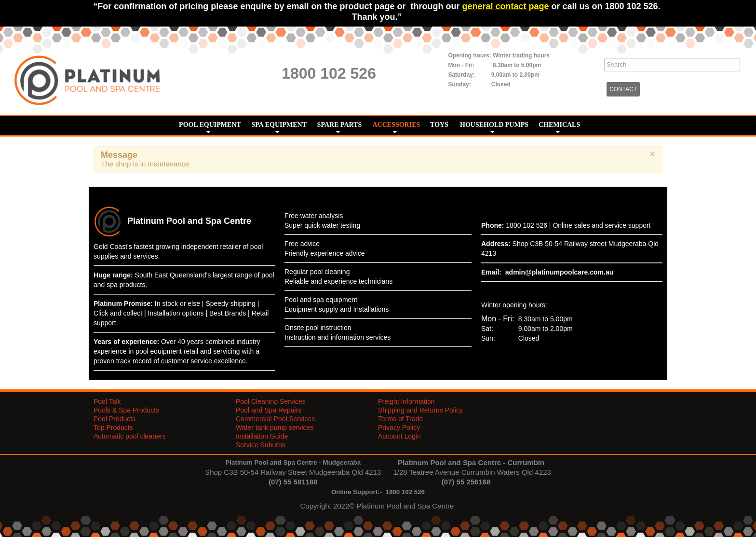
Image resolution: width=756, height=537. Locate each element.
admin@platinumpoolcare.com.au (559, 272)
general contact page (505, 6)
